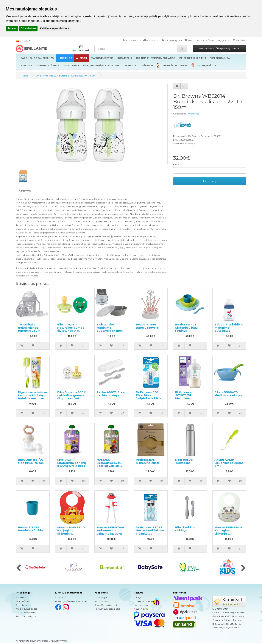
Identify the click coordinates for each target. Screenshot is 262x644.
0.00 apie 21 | (219, 49)
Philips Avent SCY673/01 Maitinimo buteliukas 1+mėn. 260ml (189, 398)
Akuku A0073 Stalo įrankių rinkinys (111, 394)
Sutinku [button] (12, 28)
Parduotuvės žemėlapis (107, 609)
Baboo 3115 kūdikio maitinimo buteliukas (229, 328)
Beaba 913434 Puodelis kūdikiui (31, 529)
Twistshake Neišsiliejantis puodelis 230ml (30, 328)
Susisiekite (61, 598)
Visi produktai (102, 601)
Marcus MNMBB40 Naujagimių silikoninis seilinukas (71, 532)
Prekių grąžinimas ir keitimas (71, 601)
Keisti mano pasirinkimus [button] (55, 28)
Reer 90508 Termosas (184, 461)
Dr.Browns (193, 114)
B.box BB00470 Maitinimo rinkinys (228, 394)
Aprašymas (25, 191)
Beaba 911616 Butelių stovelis (147, 326)
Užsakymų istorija (143, 601)
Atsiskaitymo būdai (26, 609)
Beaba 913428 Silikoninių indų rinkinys (186, 328)
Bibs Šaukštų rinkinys (185, 529)
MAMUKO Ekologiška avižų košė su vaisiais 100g (109, 464)
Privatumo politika (26, 612)
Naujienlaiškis (141, 609)
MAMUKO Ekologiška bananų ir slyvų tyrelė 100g (72, 463)
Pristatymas (22, 605)
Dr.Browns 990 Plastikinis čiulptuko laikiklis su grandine (149, 397)
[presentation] (19, 568)
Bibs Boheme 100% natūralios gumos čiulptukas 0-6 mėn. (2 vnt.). (72, 397)
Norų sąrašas (141, 605)
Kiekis (176, 164)
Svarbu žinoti (23, 601)
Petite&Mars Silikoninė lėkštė (148, 461)
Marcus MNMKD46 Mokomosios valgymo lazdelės (110, 530)
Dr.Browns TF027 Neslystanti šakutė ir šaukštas (150, 530)
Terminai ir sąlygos (26, 616)
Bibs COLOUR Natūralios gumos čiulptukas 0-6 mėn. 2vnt (71, 329)
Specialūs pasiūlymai (106, 605)
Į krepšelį (210, 181)
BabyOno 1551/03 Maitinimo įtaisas (31, 461)
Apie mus (21, 598)
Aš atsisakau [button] (28, 28)
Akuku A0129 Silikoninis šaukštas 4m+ (229, 463)
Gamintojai (101, 598)
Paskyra (138, 598)
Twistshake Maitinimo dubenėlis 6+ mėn (110, 328)
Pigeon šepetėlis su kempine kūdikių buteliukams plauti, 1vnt (32, 397)
